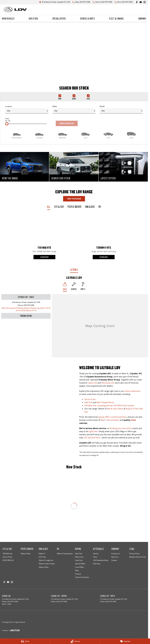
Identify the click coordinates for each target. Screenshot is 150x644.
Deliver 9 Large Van (46, 560)
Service (96, 554)
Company (142, 18)
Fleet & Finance (116, 18)
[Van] (131, 135)
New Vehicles (8, 18)
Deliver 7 (42, 554)
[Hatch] (17, 135)
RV (100, 207)
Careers (114, 560)
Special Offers (59, 18)
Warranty (97, 564)
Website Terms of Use (137, 557)
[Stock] (25, 641)
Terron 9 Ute (90, 399)
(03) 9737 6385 (29, 305)
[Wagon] (63, 135)
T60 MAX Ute (7, 554)
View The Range (74, 199)
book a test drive (89, 394)
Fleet (77, 570)
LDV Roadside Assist (101, 560)
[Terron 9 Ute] (104, 237)
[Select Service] (74, 287)
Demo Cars (79, 557)
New (103, 420)
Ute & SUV (59, 207)
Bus (127, 409)
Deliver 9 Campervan (65, 554)
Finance (78, 574)
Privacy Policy (134, 554)
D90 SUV (88, 402)
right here (93, 431)
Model (121, 109)
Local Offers (80, 567)
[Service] (75, 641)
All (49, 207)
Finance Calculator (82, 577)
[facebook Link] (137, 2)
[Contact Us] (55, 2)
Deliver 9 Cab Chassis (47, 564)
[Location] (65, 287)
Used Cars (79, 560)
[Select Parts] (83, 287)
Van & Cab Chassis (115, 409)
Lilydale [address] (74, 270)
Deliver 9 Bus (26, 554)
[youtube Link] (141, 2)
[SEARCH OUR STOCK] (74, 167)
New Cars (79, 554)
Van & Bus (90, 207)
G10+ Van (42, 557)
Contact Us (115, 554)
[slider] (7, 124)
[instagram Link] (145, 2)
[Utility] (108, 135)
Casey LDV (92, 383)
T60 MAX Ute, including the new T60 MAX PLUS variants (109, 405)
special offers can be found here (112, 417)
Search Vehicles (67, 123)
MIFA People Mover (105, 402)
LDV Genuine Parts (92, 438)
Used (133, 420)
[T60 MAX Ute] (44, 237)
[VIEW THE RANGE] (25, 167)
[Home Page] (15, 10)
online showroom (132, 391)
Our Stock (33, 18)
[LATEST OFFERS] (123, 167)
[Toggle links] (11, 630)
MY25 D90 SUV (8, 560)
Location (27, 109)
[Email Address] (26, 309)
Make (74, 109)
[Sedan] (40, 135)
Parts (95, 557)
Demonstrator (113, 420)
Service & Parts (87, 18)
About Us (115, 557)
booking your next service (121, 428)
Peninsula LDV (108, 383)
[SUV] (85, 135)
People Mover (74, 207)
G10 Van (134, 409)
